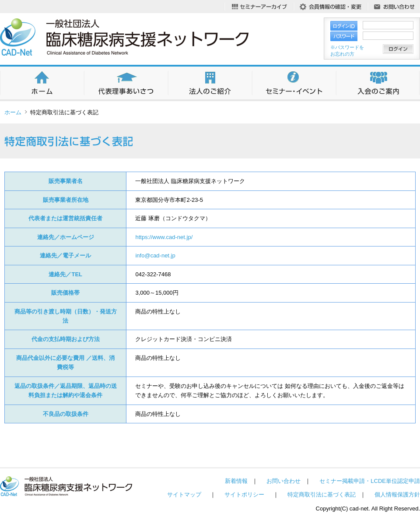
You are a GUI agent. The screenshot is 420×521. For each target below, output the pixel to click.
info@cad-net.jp (155, 255)
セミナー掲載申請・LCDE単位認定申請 (370, 481)
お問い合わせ (283, 481)
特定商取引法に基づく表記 (322, 495)
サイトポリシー (244, 495)
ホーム (13, 112)
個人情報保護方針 (397, 495)
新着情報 (236, 481)
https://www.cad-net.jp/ (164, 237)
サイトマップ (184, 495)
